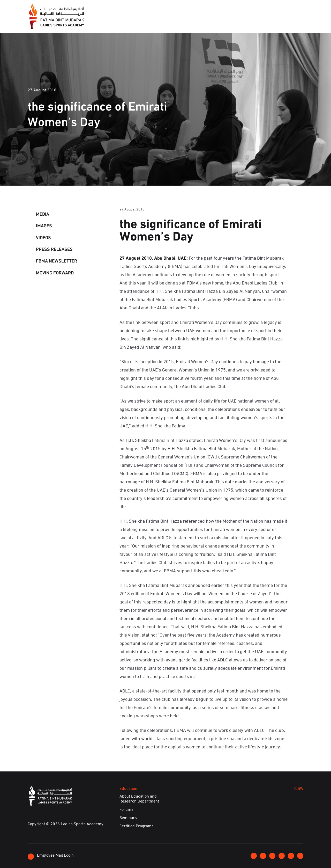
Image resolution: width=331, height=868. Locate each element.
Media (142, 23)
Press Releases (54, 249)
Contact (267, 9)
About (119, 23)
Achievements (251, 23)
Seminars (128, 818)
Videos (43, 237)
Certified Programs (137, 826)
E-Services (289, 23)
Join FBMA (241, 9)
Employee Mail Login (51, 856)
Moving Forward (55, 272)
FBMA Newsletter (57, 261)
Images (44, 225)
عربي (286, 9)
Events (165, 23)
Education (194, 23)
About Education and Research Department (139, 798)
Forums (126, 809)
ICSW (221, 23)
